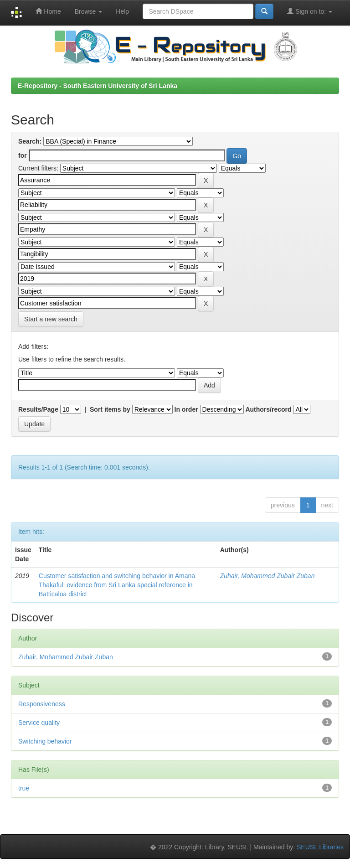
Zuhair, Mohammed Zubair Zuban (268, 576)
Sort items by (110, 409)
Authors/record (268, 409)
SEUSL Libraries (320, 847)
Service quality (39, 723)
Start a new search (51, 319)
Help (122, 11)
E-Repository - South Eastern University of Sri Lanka (98, 86)
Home (48, 11)
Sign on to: (310, 11)
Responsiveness (42, 704)
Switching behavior (45, 741)
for (23, 155)
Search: (30, 141)
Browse (89, 11)
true (24, 788)
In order (186, 409)
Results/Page (38, 409)
